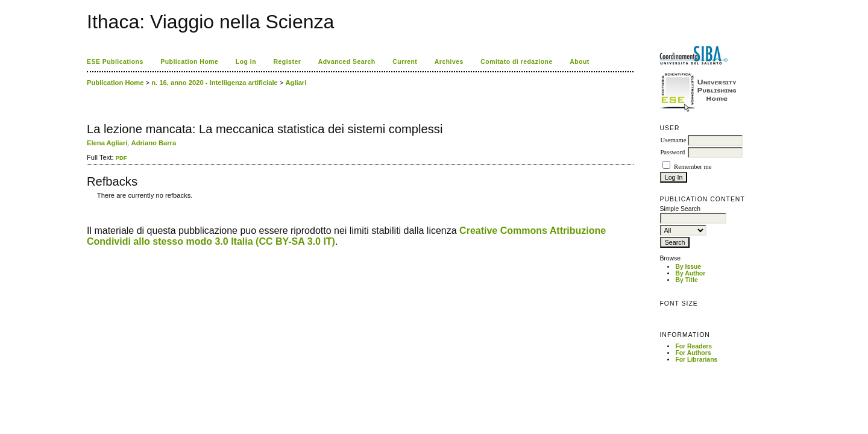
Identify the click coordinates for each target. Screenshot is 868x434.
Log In (246, 62)
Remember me (693, 167)
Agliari (296, 83)
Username (673, 140)
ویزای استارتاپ (90, 204)
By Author (690, 273)
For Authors (693, 353)
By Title (686, 280)
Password (672, 152)
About (580, 62)
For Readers (693, 346)
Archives (449, 62)
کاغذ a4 (88, 204)
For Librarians (696, 360)
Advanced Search (347, 62)
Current (405, 62)
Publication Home (189, 62)
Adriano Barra (154, 143)
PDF (121, 158)
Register (288, 62)
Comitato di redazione (516, 62)
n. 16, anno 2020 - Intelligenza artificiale (215, 83)
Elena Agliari (107, 143)
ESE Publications (115, 62)
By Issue (688, 267)
